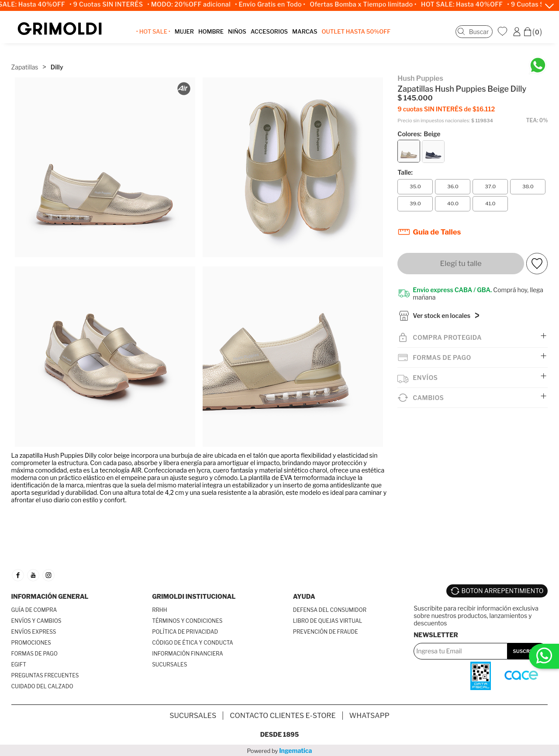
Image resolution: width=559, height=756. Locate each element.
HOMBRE (212, 32)
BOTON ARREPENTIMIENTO (503, 591)
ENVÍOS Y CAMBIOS (36, 621)
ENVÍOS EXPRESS (34, 632)
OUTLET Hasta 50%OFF (357, 32)
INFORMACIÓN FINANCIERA (188, 654)
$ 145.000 (415, 96)
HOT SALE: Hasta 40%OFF (469, 4)
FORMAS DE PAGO (35, 654)
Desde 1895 (280, 734)
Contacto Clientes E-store (283, 715)
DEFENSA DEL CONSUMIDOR (330, 610)
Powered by (280, 750)
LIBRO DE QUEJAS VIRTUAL (328, 621)
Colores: (419, 132)
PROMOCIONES (31, 643)
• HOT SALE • (154, 32)
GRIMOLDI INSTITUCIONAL (194, 596)
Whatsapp (369, 715)
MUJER (185, 32)
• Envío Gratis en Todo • (278, 4)
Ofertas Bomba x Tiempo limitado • (371, 4)
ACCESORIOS (270, 32)
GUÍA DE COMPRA (34, 610)
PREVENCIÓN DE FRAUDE (326, 632)
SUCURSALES (169, 665)
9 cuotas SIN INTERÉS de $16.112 (446, 107)
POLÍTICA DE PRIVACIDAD (185, 632)
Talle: (405, 171)
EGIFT (19, 665)
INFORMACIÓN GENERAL (50, 596)
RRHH (159, 610)
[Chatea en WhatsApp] (538, 64)
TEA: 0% (537, 119)
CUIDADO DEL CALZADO (42, 686)
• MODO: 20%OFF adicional (196, 4)
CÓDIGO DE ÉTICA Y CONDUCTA (193, 643)
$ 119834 (482, 119)
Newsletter (436, 634)
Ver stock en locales (442, 316)
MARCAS (305, 32)
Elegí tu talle (461, 262)
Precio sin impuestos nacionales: (434, 119)
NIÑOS (238, 32)
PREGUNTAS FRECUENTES (45, 675)
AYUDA (304, 596)
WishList (504, 32)
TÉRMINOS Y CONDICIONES (187, 621)
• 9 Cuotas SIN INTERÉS (114, 4)
